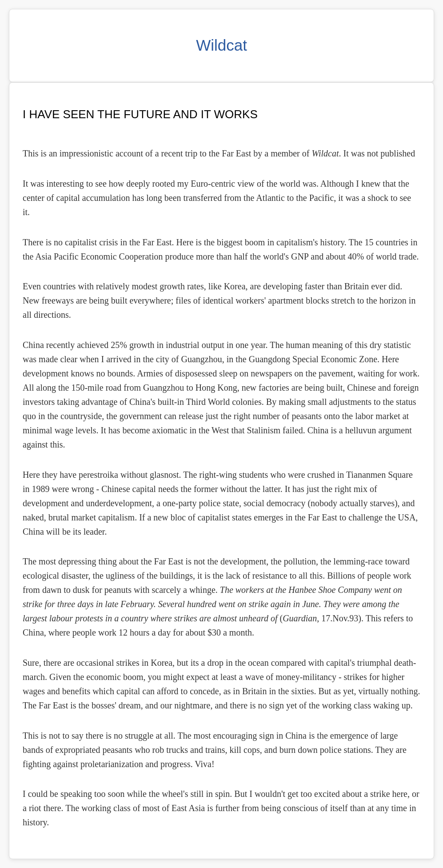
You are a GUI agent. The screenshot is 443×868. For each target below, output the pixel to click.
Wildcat (221, 45)
